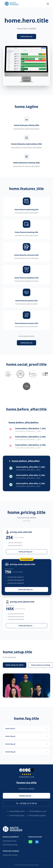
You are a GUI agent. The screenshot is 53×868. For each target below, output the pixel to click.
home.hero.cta (26, 36)
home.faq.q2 (26, 736)
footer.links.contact (10, 855)
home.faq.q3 (26, 744)
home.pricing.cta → (26, 552)
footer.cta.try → (26, 796)
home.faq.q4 (26, 752)
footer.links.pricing (10, 845)
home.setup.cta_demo (15, 665)
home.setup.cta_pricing (41, 665)
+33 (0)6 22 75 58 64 (26, 803)
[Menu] (48, 4)
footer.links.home (10, 841)
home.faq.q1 (26, 728)
